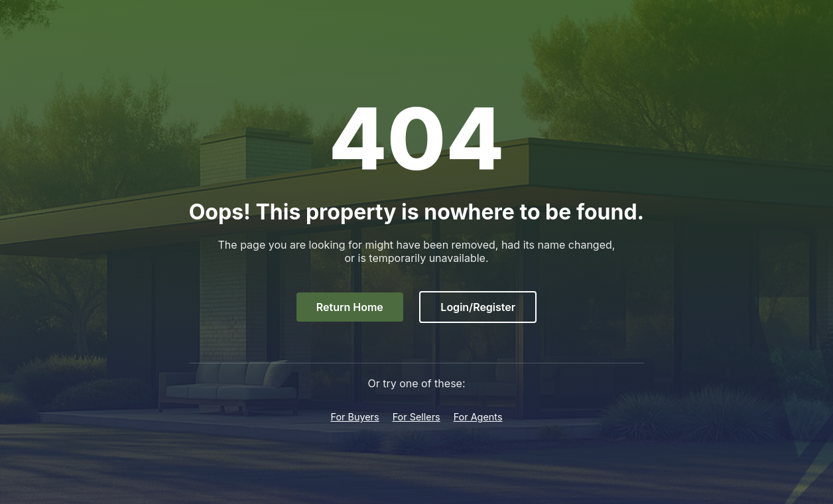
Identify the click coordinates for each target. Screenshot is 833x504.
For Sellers (416, 417)
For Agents (478, 417)
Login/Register (478, 307)
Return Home (350, 307)
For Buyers (354, 417)
